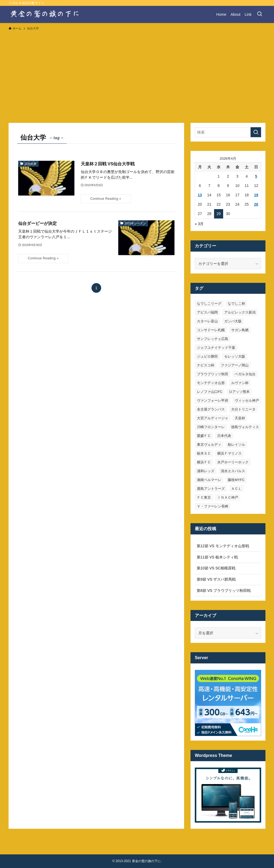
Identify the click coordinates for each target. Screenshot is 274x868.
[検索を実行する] (256, 132)
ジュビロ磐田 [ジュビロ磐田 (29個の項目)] (207, 356)
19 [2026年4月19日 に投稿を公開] (256, 195)
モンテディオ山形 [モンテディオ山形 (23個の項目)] (211, 383)
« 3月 (199, 224)
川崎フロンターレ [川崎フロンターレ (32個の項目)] (211, 427)
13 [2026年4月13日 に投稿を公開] (200, 195)
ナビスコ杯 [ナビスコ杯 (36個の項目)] (206, 365)
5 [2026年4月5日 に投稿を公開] (256, 176)
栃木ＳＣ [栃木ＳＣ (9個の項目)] (204, 453)
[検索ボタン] (260, 14)
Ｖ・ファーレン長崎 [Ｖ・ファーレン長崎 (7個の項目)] (213, 506)
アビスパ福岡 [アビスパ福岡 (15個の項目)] (207, 312)
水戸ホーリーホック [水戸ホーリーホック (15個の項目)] (233, 462)
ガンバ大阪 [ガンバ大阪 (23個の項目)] (233, 321)
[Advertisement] (137, 74)
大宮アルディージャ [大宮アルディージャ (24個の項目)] (213, 418)
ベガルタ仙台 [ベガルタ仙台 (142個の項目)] (245, 374)
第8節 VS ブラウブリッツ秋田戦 (224, 591)
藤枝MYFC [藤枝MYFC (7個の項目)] (236, 480)
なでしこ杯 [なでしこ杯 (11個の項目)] (236, 304)
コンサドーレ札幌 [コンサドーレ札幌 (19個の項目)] (211, 330)
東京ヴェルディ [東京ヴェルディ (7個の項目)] (209, 445)
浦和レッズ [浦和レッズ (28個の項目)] (206, 471)
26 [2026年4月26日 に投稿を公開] (256, 204)
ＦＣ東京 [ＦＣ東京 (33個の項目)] (204, 497)
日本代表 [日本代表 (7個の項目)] (224, 436)
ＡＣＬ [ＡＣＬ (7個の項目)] (236, 489)
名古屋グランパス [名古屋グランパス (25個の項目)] (211, 409)
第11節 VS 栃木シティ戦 (217, 557)
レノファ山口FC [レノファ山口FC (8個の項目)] (210, 392)
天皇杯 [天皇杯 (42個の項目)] (240, 418)
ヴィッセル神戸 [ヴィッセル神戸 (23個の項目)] (247, 400)
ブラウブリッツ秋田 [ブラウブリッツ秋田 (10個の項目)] (213, 374)
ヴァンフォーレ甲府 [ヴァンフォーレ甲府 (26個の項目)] (213, 400)
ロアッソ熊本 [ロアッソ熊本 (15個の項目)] (239, 392)
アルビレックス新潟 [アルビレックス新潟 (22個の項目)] (240, 312)
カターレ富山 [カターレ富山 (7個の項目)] (207, 321)
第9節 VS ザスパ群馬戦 (216, 579)
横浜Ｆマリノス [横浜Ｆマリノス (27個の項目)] (229, 453)
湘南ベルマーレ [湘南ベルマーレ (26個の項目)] (209, 480)
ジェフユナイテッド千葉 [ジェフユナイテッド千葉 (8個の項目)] (216, 348)
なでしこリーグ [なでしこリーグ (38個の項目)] (209, 304)
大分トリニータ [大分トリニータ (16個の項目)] (243, 409)
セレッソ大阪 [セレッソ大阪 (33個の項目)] (235, 356)
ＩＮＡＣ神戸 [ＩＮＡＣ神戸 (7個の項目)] (228, 497)
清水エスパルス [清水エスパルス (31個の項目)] (233, 471)
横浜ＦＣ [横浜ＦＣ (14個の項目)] (204, 462)
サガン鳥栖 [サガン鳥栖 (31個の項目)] (240, 330)
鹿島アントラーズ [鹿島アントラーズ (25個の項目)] (211, 489)
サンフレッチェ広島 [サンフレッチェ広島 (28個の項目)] (213, 339)
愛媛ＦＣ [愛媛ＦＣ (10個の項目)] (204, 436)
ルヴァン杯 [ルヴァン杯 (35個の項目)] (240, 383)
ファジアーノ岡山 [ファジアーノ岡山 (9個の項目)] (235, 365)
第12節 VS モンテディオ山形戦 (223, 546)
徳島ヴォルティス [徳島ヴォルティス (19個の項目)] (245, 427)
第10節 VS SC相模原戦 (216, 568)
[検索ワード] (228, 132)
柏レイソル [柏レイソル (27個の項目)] (236, 445)
